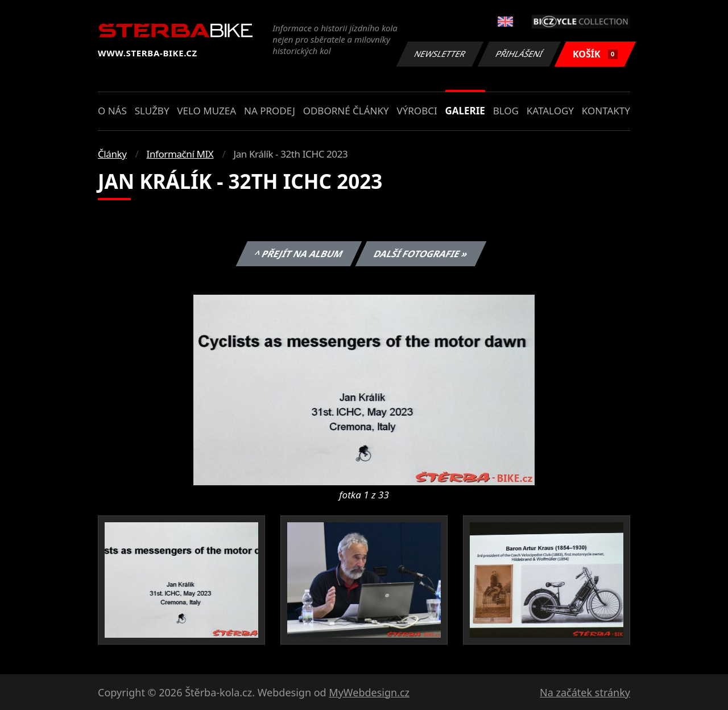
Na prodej (270, 111)
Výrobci (417, 111)
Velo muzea (206, 111)
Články (112, 154)
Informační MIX (180, 154)
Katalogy (550, 111)
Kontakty (606, 111)
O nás (112, 111)
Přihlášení (519, 54)
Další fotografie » (421, 254)
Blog (506, 111)
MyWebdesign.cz (369, 692)
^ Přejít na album (298, 254)
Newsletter (440, 54)
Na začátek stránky (585, 692)
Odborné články (346, 111)
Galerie (465, 111)
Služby (152, 111)
